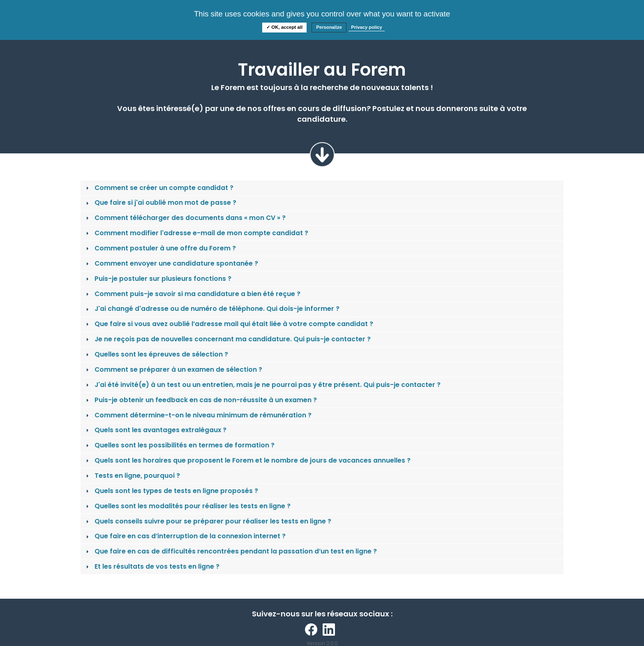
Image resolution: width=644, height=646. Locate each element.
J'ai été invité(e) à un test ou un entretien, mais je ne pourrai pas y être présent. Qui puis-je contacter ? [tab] (262, 385)
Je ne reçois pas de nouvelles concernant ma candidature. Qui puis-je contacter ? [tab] (227, 339)
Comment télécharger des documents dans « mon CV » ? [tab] (185, 218)
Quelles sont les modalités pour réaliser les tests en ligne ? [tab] (187, 506)
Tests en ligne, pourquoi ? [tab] (132, 476)
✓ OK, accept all (284, 27)
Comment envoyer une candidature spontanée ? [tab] (171, 263)
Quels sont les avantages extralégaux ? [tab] (155, 430)
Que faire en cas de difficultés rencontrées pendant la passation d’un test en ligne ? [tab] (231, 551)
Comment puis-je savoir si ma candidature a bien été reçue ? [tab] (192, 294)
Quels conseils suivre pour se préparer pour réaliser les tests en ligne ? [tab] (208, 521)
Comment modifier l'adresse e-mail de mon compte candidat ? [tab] (196, 233)
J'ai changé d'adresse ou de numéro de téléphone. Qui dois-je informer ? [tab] (212, 309)
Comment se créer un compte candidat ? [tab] (159, 188)
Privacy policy (367, 27)
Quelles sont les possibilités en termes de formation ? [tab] (179, 445)
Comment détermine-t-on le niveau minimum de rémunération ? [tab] (198, 415)
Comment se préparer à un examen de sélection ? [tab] (173, 369)
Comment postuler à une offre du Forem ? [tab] (160, 248)
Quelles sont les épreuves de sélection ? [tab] (156, 354)
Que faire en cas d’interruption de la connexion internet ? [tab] (185, 536)
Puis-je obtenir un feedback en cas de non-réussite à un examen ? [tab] (201, 400)
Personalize (329, 27)
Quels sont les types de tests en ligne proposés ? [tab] (171, 491)
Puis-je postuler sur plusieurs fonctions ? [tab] (158, 279)
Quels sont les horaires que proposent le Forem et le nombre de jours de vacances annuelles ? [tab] (247, 460)
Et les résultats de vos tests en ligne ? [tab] (152, 566)
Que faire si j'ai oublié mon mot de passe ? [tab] (160, 203)
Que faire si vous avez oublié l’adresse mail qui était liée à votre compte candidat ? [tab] (229, 324)
